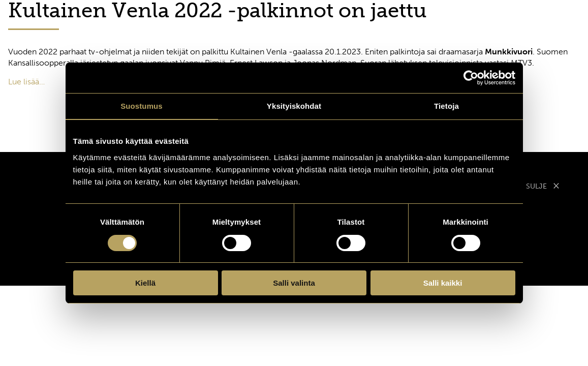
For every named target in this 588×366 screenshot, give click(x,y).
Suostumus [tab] (142, 106)
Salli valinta (294, 283)
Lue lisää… (26, 82)
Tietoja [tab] (446, 106)
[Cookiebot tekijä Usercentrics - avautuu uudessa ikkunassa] (471, 78)
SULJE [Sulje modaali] (543, 185)
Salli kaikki (443, 283)
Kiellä (145, 283)
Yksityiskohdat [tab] (294, 106)
